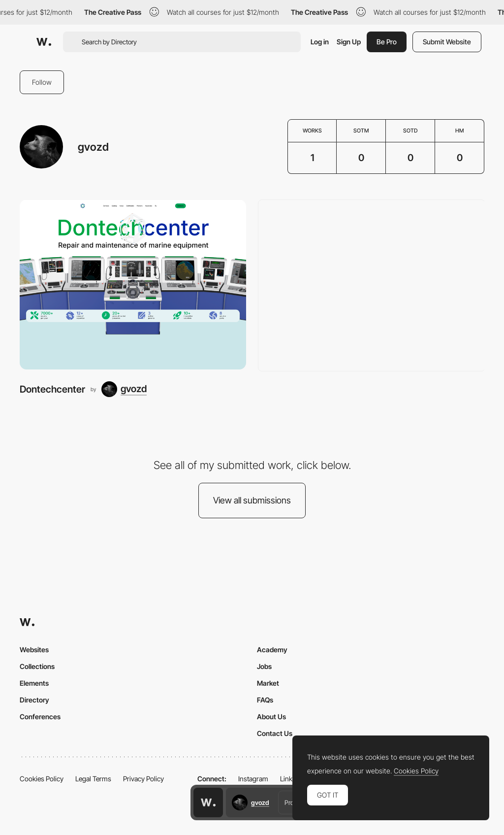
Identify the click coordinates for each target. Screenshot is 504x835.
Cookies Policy (42, 779)
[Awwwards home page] (208, 802)
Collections (37, 666)
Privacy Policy (143, 779)
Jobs (264, 666)
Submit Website (447, 42)
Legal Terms (93, 779)
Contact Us (275, 733)
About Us (271, 717)
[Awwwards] (44, 42)
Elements (34, 683)
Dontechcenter (52, 389)
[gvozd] (124, 389)
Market (268, 683)
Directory (34, 700)
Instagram (253, 779)
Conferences (40, 717)
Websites (34, 650)
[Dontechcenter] (133, 284)
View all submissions (252, 500)
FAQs (265, 700)
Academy (272, 650)
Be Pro (387, 42)
